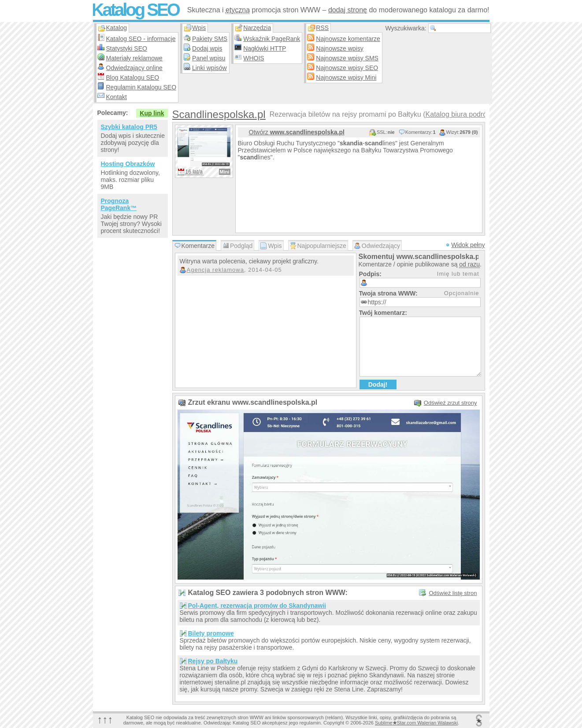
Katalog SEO (135, 10)
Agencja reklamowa (215, 270)
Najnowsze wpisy (339, 48)
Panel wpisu (209, 58)
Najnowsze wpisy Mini (346, 78)
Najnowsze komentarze (348, 39)
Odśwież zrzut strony (450, 403)
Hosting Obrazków (128, 164)
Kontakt (117, 97)
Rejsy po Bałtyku (213, 661)
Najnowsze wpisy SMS (347, 58)
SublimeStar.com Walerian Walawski (416, 723)
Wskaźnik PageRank (272, 39)
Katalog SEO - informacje (141, 39)
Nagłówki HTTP (265, 48)
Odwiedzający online (134, 68)
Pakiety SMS (210, 39)
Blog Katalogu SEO (133, 78)
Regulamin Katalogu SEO (141, 87)
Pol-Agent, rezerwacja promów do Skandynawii (257, 606)
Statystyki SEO (127, 48)
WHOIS (254, 58)
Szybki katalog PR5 (129, 127)
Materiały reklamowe (134, 58)
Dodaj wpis (207, 48)
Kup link (152, 113)
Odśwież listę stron (453, 593)
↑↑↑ (105, 719)
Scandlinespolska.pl (219, 114)
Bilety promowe (211, 633)
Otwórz (297, 132)
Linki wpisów (209, 68)
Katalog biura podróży (460, 114)
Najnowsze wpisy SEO (347, 68)
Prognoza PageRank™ (119, 204)
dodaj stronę (348, 10)
